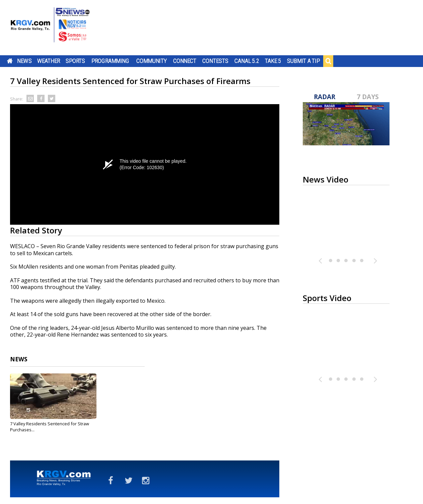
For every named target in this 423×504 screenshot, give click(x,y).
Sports (75, 61)
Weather (49, 61)
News (24, 61)
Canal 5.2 (247, 61)
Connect (185, 61)
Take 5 (273, 61)
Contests (215, 61)
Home (10, 61)
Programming (110, 61)
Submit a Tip (303, 61)
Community (152, 61)
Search (328, 61)
